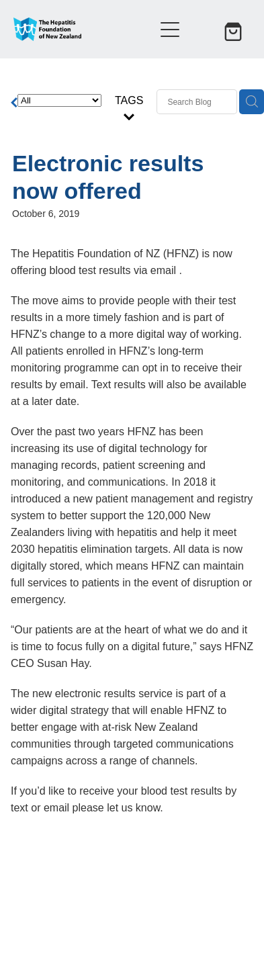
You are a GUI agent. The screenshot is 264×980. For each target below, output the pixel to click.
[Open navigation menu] (170, 30)
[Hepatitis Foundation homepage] (77, 29)
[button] (202, 30)
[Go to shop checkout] (234, 30)
